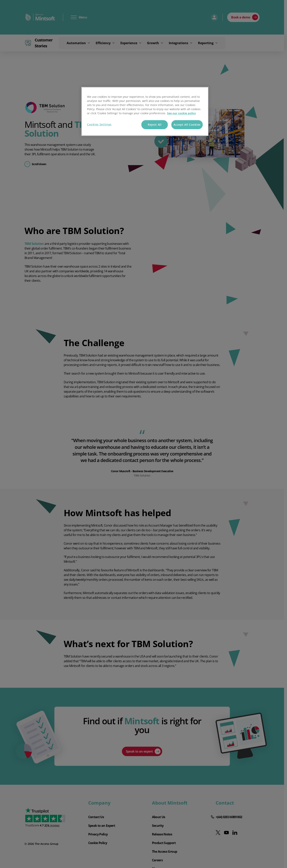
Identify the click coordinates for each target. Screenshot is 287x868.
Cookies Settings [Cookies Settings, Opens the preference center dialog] (99, 124)
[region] (145, 111)
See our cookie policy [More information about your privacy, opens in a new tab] (181, 113)
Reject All (155, 125)
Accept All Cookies (187, 125)
